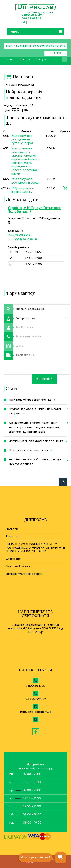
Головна (9, 59)
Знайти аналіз (64, 59)
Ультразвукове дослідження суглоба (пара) (22, 140)
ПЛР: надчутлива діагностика (32, 400)
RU (30, 22)
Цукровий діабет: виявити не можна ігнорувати (38, 410)
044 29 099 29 (31, 19)
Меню (15, 32)
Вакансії (11, 537)
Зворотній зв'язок (18, 566)
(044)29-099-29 (19, 236)
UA (23, 22)
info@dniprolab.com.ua (36, 712)
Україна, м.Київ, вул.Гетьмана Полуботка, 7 (34, 210)
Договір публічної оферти (24, 574)
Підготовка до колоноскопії (30, 450)
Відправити (44, 379)
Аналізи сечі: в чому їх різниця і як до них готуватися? (38, 460)
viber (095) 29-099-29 (23, 240)
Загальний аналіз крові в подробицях (37, 441)
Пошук (56, 53)
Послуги (25, 59)
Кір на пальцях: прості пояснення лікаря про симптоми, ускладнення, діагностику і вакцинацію (38, 426)
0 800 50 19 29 (32, 15)
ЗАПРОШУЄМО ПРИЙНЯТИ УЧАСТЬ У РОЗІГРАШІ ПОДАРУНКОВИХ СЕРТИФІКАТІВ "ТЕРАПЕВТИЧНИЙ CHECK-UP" (35, 548)
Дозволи (12, 529)
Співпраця (13, 559)
